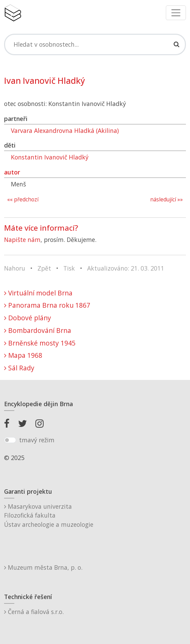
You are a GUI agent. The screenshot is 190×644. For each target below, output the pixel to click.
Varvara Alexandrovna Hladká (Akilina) (65, 131)
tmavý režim (37, 440)
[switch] (10, 440)
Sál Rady (19, 368)
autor (12, 172)
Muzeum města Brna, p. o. (43, 567)
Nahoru (15, 268)
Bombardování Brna (38, 330)
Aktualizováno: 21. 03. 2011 (126, 268)
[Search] (95, 44)
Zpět (44, 268)
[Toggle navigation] (176, 13)
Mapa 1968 (23, 355)
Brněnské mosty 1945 (40, 343)
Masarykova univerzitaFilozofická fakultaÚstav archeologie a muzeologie (49, 515)
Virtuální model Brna (38, 293)
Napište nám (22, 240)
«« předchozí (23, 200)
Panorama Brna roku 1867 (47, 305)
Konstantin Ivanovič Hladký (50, 157)
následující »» (167, 200)
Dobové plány (28, 318)
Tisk (69, 268)
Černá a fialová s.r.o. (34, 612)
